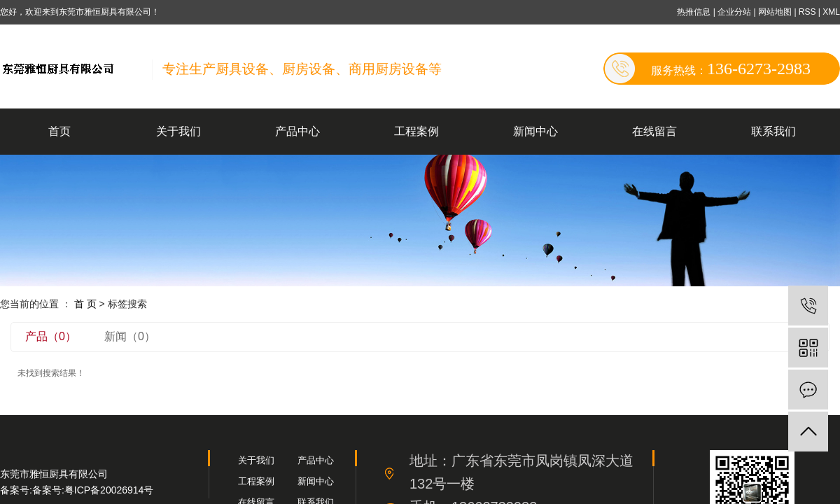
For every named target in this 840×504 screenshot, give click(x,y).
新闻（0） (130, 336)
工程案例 (416, 131)
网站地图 (776, 12)
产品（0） (51, 336)
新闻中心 (535, 131)
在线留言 (654, 131)
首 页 (85, 304)
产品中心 (297, 131)
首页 (59, 131)
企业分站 (734, 12)
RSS (807, 12)
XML (831, 12)
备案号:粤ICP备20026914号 (93, 490)
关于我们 (178, 131)
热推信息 (694, 12)
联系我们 (773, 131)
